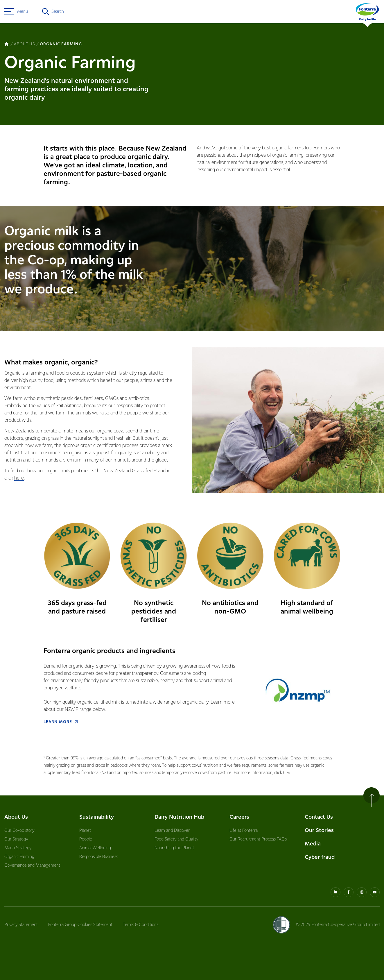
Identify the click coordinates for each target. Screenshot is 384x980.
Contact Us (319, 817)
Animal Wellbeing (95, 848)
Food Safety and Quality (176, 839)
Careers (239, 817)
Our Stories (319, 830)
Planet (85, 831)
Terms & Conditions (141, 925)
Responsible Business (99, 857)
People (86, 839)
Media (313, 844)
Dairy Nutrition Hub (179, 817)
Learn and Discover (172, 831)
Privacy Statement (21, 925)
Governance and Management (32, 865)
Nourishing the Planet (174, 848)
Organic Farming (19, 857)
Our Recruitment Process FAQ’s (258, 839)
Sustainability (97, 817)
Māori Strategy (18, 848)
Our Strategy (16, 839)
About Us (16, 817)
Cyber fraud (320, 857)
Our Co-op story (19, 831)
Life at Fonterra (244, 831)
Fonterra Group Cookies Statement (80, 925)
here (19, 478)
